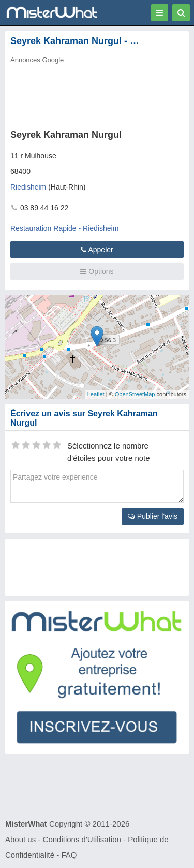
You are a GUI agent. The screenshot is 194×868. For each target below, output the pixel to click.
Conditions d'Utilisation (82, 839)
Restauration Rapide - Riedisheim (64, 228)
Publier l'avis (153, 516)
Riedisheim (28, 187)
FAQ (69, 855)
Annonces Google (37, 60)
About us (20, 839)
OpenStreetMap (135, 394)
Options (97, 271)
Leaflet (96, 394)
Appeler (97, 250)
